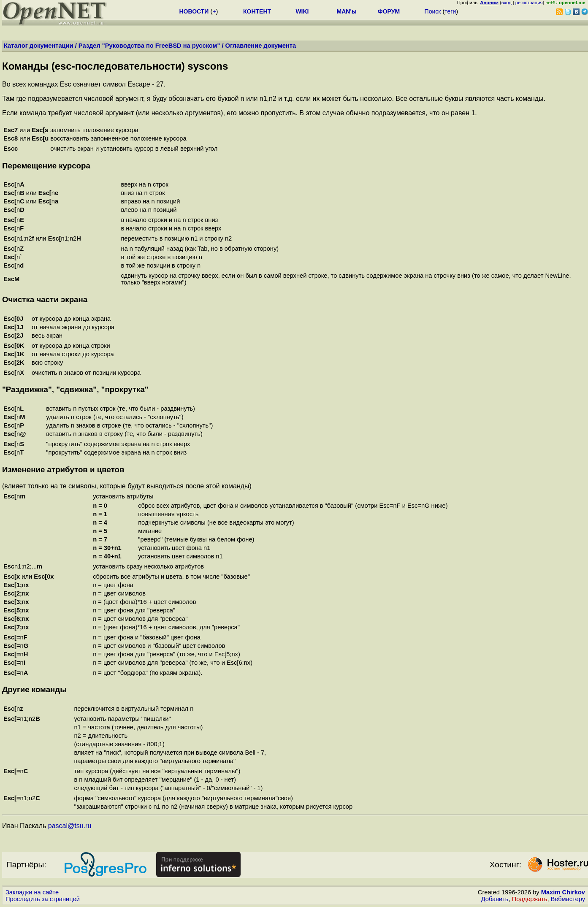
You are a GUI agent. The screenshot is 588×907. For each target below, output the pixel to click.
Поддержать (530, 899)
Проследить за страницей (43, 899)
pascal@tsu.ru (70, 826)
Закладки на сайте (32, 892)
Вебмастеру (568, 899)
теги (450, 11)
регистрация (529, 3)
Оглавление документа (261, 46)
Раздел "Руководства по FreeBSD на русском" (149, 46)
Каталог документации (39, 46)
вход (507, 3)
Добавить (495, 899)
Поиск (433, 11)
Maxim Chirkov (563, 892)
